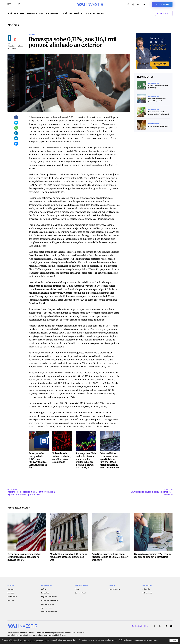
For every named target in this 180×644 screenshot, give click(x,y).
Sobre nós (146, 585)
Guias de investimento (50, 13)
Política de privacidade (140, 622)
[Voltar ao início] (90, 5)
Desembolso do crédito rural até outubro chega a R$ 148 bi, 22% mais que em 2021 (31, 487)
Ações (43, 585)
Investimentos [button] (29, 13)
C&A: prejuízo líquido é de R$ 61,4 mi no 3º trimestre (152, 487)
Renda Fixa (45, 589)
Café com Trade (81, 589)
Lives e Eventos (114, 585)
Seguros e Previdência (49, 593)
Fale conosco (147, 589)
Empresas (11, 589)
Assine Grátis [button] (164, 13)
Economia (11, 596)
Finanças (11, 585)
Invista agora (162, 4)
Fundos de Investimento (50, 596)
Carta (77, 585)
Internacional (12, 593)
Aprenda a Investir (48, 604)
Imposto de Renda (48, 600)
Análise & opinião (73, 13)
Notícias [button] (13, 13)
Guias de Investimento (49, 608)
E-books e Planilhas (94, 13)
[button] (9, 4)
